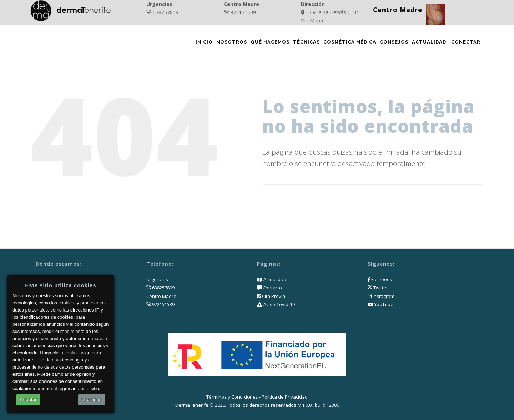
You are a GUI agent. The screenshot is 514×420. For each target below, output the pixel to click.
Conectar (465, 43)
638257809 (166, 12)
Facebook (380, 279)
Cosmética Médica (349, 43)
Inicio (203, 43)
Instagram (381, 296)
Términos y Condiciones (232, 397)
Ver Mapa (312, 21)
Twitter (378, 288)
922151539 (243, 12)
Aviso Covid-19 (279, 304)
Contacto (272, 288)
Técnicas (306, 43)
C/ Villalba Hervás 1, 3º (332, 12)
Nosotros (231, 43)
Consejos (393, 43)
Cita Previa (273, 296)
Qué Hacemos (269, 43)
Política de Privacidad (285, 397)
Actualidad (428, 43)
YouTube (381, 304)
